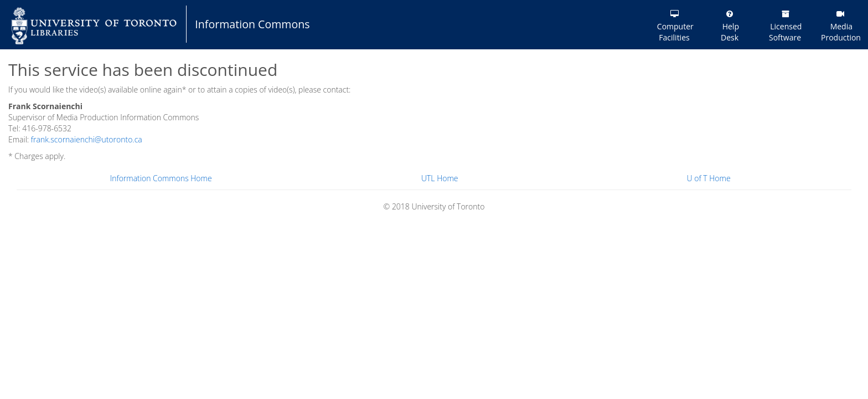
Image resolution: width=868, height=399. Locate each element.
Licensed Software (785, 26)
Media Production (841, 26)
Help (730, 27)
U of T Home (709, 178)
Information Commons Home (161, 178)
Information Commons (252, 24)
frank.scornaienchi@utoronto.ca (87, 139)
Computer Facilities (674, 26)
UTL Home (440, 178)
